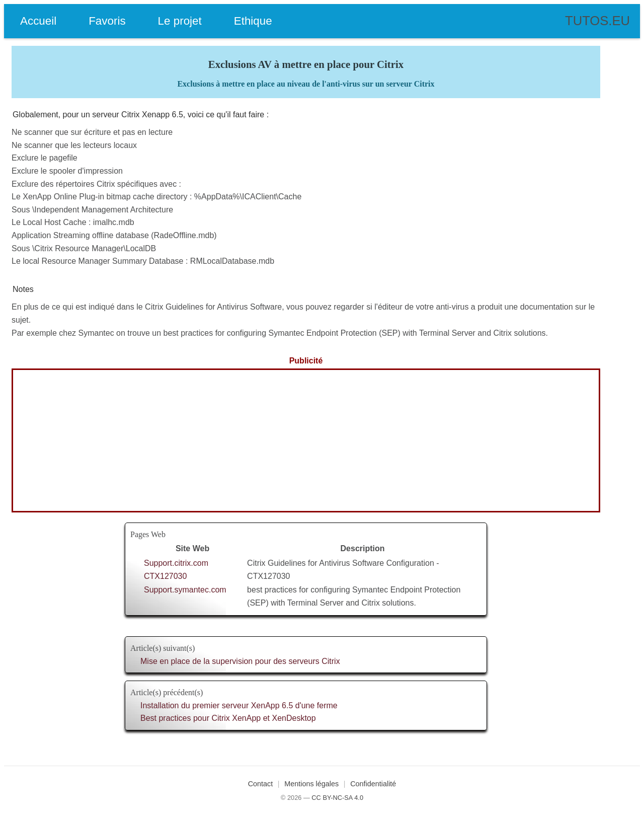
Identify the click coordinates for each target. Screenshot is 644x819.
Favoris (107, 21)
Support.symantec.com (185, 590)
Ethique (253, 21)
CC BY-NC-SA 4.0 (337, 798)
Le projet (180, 21)
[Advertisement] (306, 440)
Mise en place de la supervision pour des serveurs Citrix (240, 661)
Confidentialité (373, 784)
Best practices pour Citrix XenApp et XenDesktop (228, 718)
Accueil (38, 21)
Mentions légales (311, 784)
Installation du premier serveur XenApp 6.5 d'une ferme (239, 705)
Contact (261, 784)
